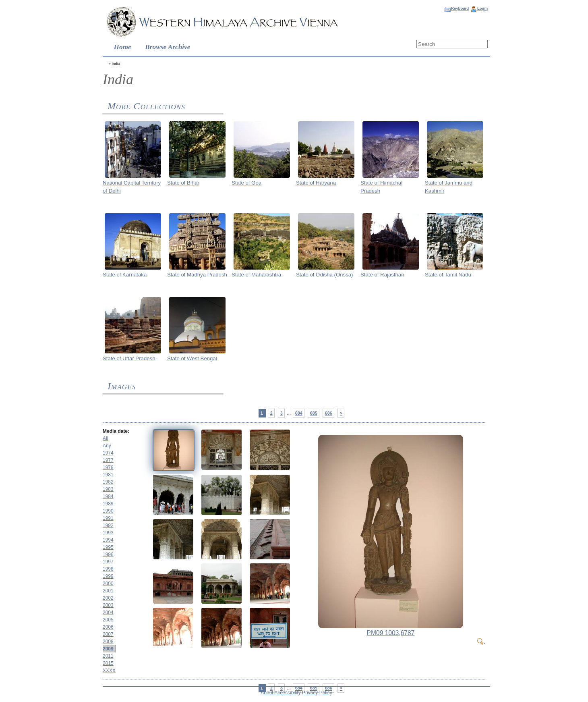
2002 (108, 598)
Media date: (116, 431)
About (267, 693)
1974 (108, 453)
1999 (108, 576)
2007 (108, 634)
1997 (108, 562)
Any (107, 446)
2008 (108, 642)
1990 (108, 511)
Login (482, 8)
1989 (108, 504)
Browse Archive (168, 47)
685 (314, 413)
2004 (108, 613)
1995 (108, 547)
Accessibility (287, 693)
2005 (108, 620)
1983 (108, 489)
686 (329, 413)
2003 (108, 605)
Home (123, 47)
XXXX (109, 671)
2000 (108, 584)
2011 (108, 656)
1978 (108, 467)
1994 (108, 540)
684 (299, 413)
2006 (108, 627)
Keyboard (460, 8)
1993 (108, 533)
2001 (108, 591)
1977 (108, 460)
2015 (108, 663)
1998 (108, 569)
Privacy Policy (317, 693)
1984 (108, 496)
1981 (108, 475)
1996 (108, 555)
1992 (108, 525)
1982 (108, 482)
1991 (108, 518)
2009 (108, 649)
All (105, 438)
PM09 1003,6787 (391, 633)
